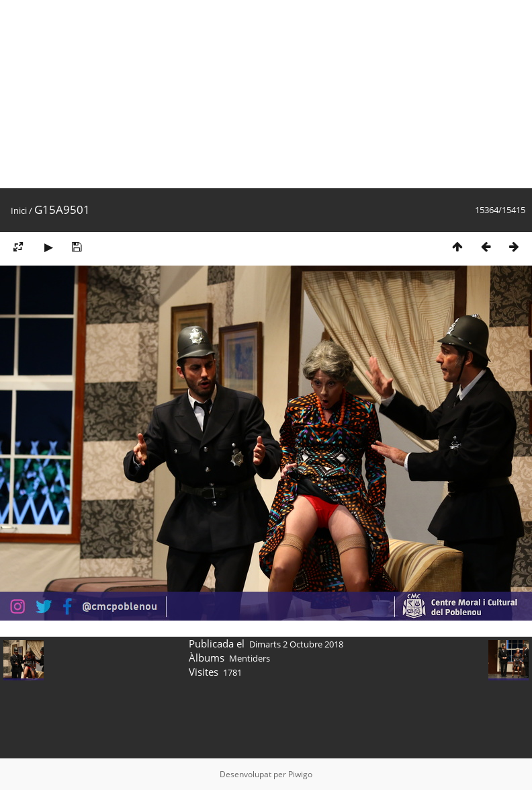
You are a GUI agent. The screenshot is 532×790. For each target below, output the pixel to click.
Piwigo (300, 774)
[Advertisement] (225, 94)
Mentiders (250, 658)
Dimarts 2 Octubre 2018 (296, 644)
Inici (19, 210)
